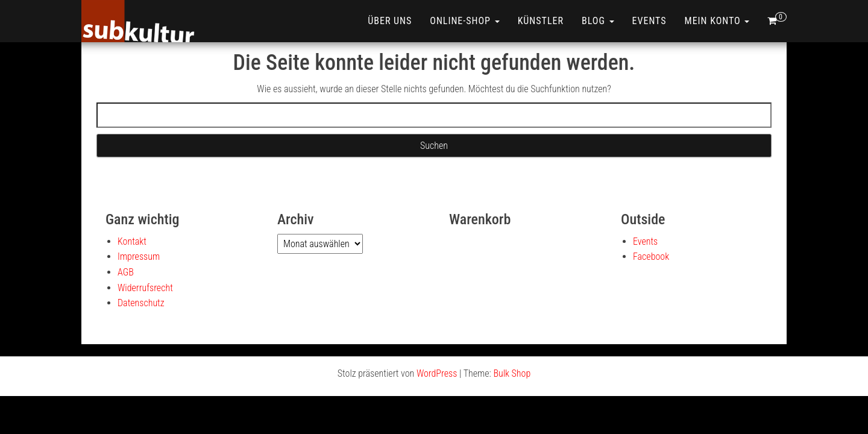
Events (649, 21)
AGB (126, 272)
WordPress (437, 373)
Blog (598, 21)
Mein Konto (717, 21)
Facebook (651, 256)
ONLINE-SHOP (464, 21)
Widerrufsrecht (145, 288)
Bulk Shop (512, 373)
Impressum (139, 256)
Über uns (390, 21)
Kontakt (132, 241)
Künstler (541, 21)
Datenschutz (141, 303)
